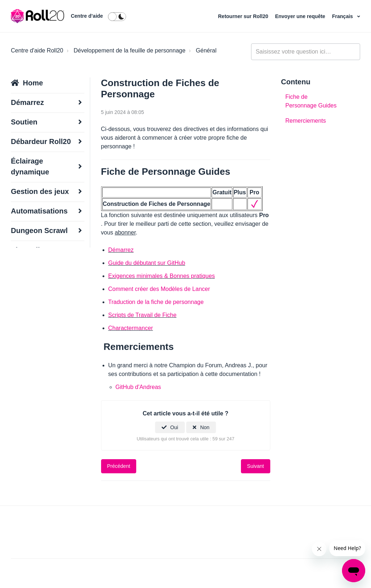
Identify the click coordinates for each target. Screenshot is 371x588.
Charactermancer (131, 328)
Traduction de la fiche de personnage (156, 302)
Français (343, 16)
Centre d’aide (87, 16)
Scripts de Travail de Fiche (143, 315)
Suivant (256, 466)
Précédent (119, 466)
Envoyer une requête (301, 16)
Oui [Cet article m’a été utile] (174, 427)
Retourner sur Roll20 (244, 16)
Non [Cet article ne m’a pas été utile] (205, 427)
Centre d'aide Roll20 (37, 50)
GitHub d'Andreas (138, 387)
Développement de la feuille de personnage (130, 50)
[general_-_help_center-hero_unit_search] (306, 52)
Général (206, 50)
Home (33, 83)
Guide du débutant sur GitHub (147, 263)
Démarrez (121, 250)
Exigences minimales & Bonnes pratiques (162, 276)
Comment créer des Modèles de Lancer (159, 289)
